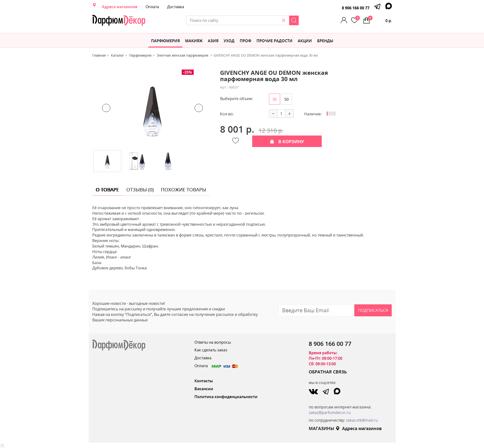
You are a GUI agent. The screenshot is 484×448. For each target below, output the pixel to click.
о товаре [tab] (108, 190)
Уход (229, 41)
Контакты (204, 381)
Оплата (152, 7)
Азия (213, 41)
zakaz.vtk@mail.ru (362, 420)
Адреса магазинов (120, 7)
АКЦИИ (305, 41)
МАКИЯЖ (194, 41)
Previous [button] (106, 108)
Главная (99, 55)
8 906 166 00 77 (356, 8)
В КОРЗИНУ (287, 141)
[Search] (294, 20)
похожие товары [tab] (184, 190)
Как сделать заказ (211, 350)
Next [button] (199, 108)
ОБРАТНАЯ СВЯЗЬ (328, 372)
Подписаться (373, 310)
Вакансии (204, 389)
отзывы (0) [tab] (140, 190)
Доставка (176, 7)
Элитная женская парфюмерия (183, 55)
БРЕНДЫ (325, 41)
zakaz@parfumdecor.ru (330, 413)
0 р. (380, 19)
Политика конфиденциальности (226, 397)
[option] (152, 108)
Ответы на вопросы (213, 342)
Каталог (117, 55)
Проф (245, 41)
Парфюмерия (165, 41)
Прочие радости (274, 41)
